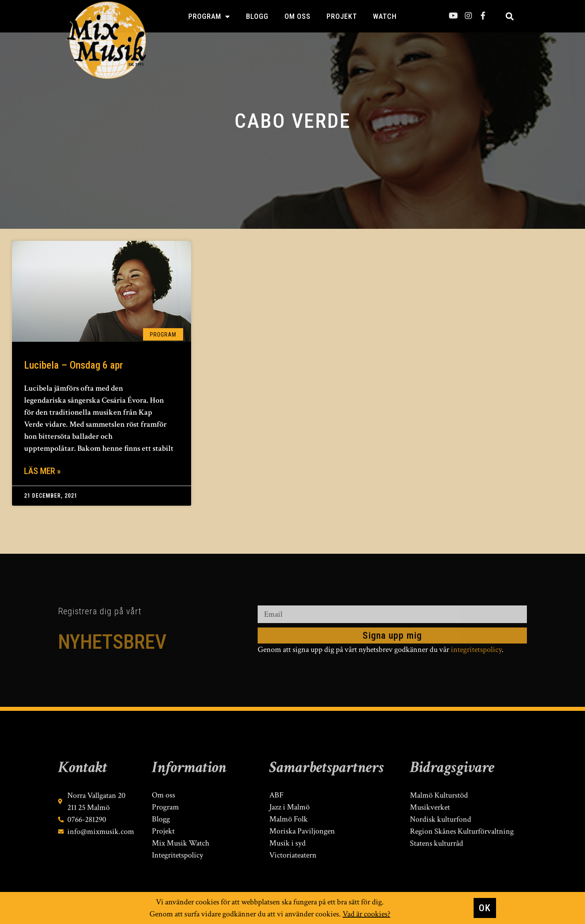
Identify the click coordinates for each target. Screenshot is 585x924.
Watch (385, 16)
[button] (510, 16)
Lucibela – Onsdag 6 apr (74, 365)
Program (209, 16)
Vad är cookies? (366, 914)
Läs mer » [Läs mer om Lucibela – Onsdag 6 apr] (42, 471)
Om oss (298, 16)
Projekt (342, 16)
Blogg (257, 16)
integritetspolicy (476, 650)
